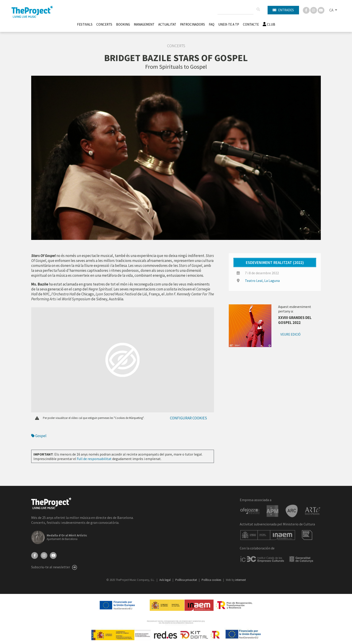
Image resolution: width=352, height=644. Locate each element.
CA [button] (332, 10)
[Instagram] (314, 10)
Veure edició (290, 334)
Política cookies (212, 580)
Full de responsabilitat (94, 459)
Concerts (104, 24)
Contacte (251, 24)
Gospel (39, 436)
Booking (123, 24)
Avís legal (165, 580)
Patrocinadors (192, 24)
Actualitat (167, 24)
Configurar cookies (188, 418)
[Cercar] (258, 9)
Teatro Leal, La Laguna (262, 281)
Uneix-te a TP (229, 24)
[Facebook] (307, 10)
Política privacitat (186, 580)
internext (241, 580)
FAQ (212, 24)
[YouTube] (53, 555)
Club (269, 24)
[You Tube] (321, 10)
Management (144, 24)
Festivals (85, 24)
